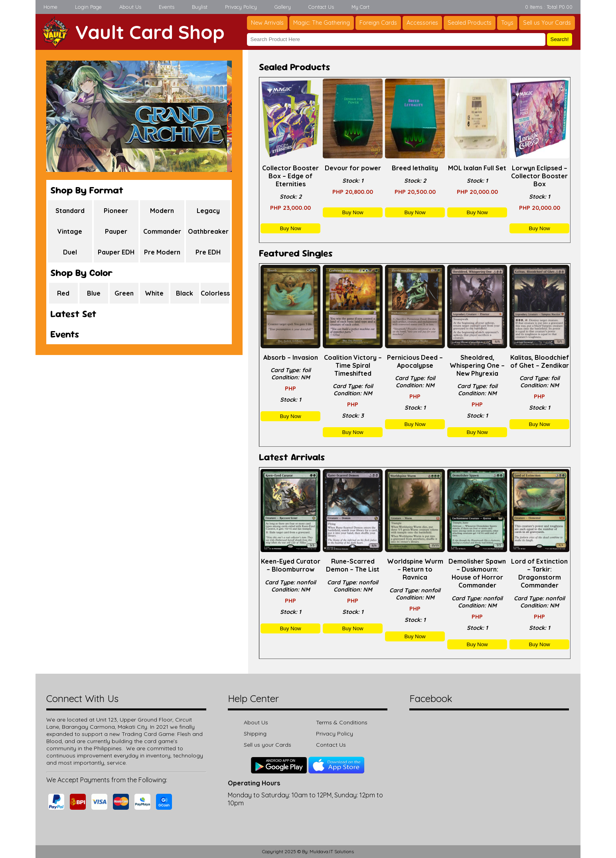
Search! (560, 39)
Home (50, 7)
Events (167, 7)
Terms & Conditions (342, 722)
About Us (130, 7)
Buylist (200, 7)
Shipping (255, 734)
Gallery (283, 7)
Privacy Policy (241, 7)
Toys (507, 23)
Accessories (422, 23)
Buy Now (290, 228)
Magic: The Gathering (322, 23)
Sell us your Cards (268, 745)
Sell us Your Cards (547, 23)
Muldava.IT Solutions (332, 851)
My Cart (360, 7)
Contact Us (321, 7)
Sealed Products (470, 23)
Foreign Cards (378, 23)
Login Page (88, 7)
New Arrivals (267, 23)
